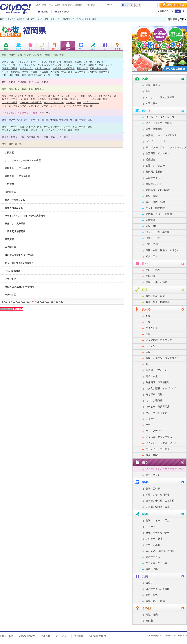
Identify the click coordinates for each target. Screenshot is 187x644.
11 (19, 301)
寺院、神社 (67, 72)
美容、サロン (46, 113)
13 (28, 301)
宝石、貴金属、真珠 (88, 19)
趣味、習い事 (9, 120)
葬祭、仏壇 (82, 68)
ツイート (112, 5)
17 (47, 301)
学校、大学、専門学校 (28, 120)
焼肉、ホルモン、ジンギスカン (96, 96)
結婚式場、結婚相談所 (64, 68)
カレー (76, 96)
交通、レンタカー (108, 65)
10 (14, 301)
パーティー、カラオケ (70, 106)
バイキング (21, 96)
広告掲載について (98, 636)
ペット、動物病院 (11, 72)
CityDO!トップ (7, 19)
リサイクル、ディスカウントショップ (43, 65)
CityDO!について (27, 636)
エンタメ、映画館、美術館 (15, 130)
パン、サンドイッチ (54, 102)
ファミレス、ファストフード (43, 106)
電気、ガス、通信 (59, 137)
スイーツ (70, 102)
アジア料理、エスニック (47, 96)
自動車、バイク (43, 68)
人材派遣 (55, 72)
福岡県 (19, 19)
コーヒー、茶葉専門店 (31, 102)
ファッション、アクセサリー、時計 (20, 113)
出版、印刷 (8, 75)
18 (52, 301)
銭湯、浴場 (74, 130)
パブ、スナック (91, 102)
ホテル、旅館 (86, 127)
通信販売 (92, 65)
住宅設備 (22, 82)
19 (57, 301)
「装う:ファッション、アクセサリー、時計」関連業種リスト (51, 19)
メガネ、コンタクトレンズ (15, 62)
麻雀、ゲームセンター (48, 127)
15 (38, 301)
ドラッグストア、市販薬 (43, 62)
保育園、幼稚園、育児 (81, 120)
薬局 (20, 55)
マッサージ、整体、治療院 (37, 55)
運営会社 (79, 636)
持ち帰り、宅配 (100, 99)
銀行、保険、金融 (99, 68)
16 (43, 301)
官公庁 (5, 137)
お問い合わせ (7, 636)
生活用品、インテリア (75, 65)
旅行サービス (37, 130)
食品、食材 (89, 106)
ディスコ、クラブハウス (14, 106)
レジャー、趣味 (69, 127)
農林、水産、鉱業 (11, 89)
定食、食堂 (30, 99)
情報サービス (105, 72)
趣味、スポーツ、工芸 (13, 127)
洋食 (11, 96)
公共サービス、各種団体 (23, 137)
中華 (31, 96)
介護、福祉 (58, 55)
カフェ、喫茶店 (10, 102)
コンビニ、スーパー (12, 65)
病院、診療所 (9, 55)
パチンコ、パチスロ (56, 130)
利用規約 (45, 636)
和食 (4, 96)
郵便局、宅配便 (10, 68)
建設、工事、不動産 (38, 82)
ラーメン (66, 96)
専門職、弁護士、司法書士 (35, 72)
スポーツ (31, 127)
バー (79, 102)
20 (62, 301)
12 (23, 301)
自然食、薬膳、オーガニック (76, 99)
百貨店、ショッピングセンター (90, 62)
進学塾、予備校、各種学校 (55, 120)
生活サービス (26, 68)
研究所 (19, 144)
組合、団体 (54, 75)
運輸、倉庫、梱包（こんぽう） (31, 75)
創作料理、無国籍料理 (48, 99)
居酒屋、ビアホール (12, 99)
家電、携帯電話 (65, 62)
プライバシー (62, 636)
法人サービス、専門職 (86, 72)
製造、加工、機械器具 (33, 89)
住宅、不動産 (9, 82)
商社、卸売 (8, 144)
